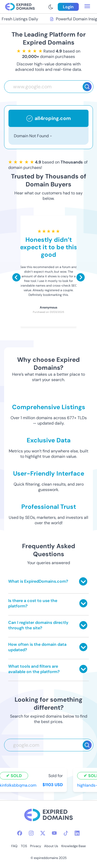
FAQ (14, 846)
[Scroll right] (81, 277)
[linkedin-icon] (77, 833)
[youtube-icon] (54, 833)
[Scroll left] (16, 277)
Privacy (36, 846)
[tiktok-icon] (66, 833)
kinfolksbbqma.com (19, 785)
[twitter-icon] (43, 833)
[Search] (87, 87)
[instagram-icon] (31, 833)
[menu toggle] (87, 7)
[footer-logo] (48, 816)
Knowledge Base (74, 846)
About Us (51, 846)
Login (68, 7)
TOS (24, 846)
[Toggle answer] (83, 581)
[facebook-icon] (20, 833)
